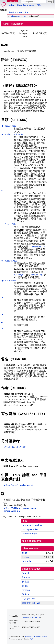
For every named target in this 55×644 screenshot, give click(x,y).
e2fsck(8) (19, 275)
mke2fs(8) (37, 275)
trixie (24, 553)
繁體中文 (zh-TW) (31, 603)
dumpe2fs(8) (38, 247)
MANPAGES (13, 1)
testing (12, 16)
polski (25, 586)
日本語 (25, 582)
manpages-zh (22, 16)
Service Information (19, 12)
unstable (26, 561)
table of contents (32, 541)
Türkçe (25, 594)
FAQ (39, 5)
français (26, 577)
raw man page (29, 534)
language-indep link (32, 525)
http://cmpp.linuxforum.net (18, 485)
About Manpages (25, 5)
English (26, 573)
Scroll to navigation (13, 24)
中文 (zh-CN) (28, 599)
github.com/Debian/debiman (36, 637)
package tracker (30, 529)
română (26, 590)
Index (11, 5)
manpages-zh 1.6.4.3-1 (31, 617)
